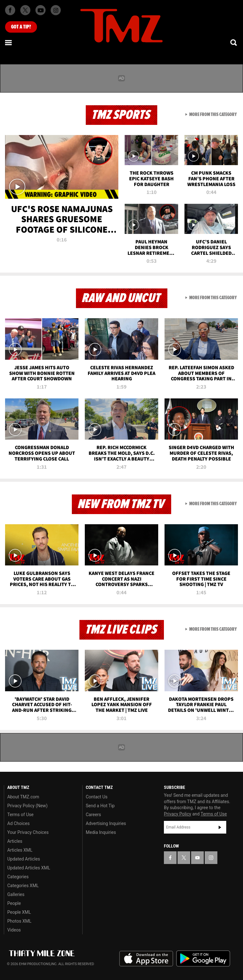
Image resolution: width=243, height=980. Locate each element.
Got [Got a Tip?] (21, 27)
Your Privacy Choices (28, 832)
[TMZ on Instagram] (56, 10)
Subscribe (220, 827)
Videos (14, 930)
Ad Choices (19, 823)
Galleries (16, 894)
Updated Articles (24, 859)
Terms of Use (20, 815)
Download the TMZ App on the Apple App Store (146, 959)
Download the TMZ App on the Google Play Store (203, 959)
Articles (15, 841)
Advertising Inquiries (106, 823)
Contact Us (97, 797)
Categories (18, 877)
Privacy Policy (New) (27, 806)
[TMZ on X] (25, 10)
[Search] (234, 42)
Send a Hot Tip (100, 806)
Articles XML (20, 850)
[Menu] (9, 42)
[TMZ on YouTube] (197, 858)
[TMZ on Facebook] (10, 10)
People (14, 903)
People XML (19, 912)
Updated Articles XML (29, 868)
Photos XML (19, 921)
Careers (93, 815)
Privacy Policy (178, 814)
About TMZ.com (23, 797)
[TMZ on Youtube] (40, 10)
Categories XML (23, 886)
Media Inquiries (101, 832)
